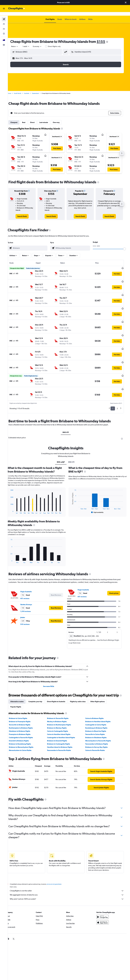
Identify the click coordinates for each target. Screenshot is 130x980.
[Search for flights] (4, 16)
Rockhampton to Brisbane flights (25, 709)
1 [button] (115, 389)
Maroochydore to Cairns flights (24, 731)
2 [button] (120, 389)
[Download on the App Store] (106, 903)
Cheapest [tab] (18, 119)
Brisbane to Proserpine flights (23, 702)
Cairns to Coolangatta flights (61, 712)
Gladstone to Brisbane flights (23, 712)
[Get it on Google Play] (106, 898)
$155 (105, 38)
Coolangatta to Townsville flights (25, 718)
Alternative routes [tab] (21, 682)
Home (13, 90)
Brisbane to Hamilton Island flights (101, 702)
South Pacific (21, 90)
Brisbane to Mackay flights (60, 709)
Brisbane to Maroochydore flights (25, 728)
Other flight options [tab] (101, 682)
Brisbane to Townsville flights (61, 699)
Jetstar (26, 598)
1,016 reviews (29, 592)
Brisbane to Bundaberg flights (24, 725)
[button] (126, 3)
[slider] (127, 245)
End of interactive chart (13, 493)
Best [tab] (27, 119)
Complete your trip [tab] (39, 682)
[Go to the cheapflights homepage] (17, 9)
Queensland (39, 90)
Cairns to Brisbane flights (97, 699)
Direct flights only (58, 43)
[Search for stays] (4, 20)
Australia (30, 90)
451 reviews (29, 579)
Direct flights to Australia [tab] (60, 682)
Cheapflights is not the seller (70, 872)
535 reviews (29, 605)
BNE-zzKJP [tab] (64, 443)
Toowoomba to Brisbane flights (100, 725)
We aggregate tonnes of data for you (70, 876)
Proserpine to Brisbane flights (23, 715)
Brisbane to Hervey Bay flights (99, 728)
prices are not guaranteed (58, 865)
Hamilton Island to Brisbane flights (63, 728)
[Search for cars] (4, 25)
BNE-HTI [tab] (69, 413)
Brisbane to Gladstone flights (99, 718)
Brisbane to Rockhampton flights (62, 706)
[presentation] (111, 38)
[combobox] (41, 43)
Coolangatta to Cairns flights (99, 706)
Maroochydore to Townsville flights (101, 722)
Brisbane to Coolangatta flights (62, 725)
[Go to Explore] (4, 30)
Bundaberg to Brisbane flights (99, 709)
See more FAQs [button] (52, 667)
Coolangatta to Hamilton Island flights (64, 718)
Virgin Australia (30, 573)
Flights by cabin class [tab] (82, 682)
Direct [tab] (36, 119)
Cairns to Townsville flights (98, 731)
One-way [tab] (60, 119)
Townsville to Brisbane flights (23, 706)
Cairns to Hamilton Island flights (62, 715)
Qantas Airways (30, 585)
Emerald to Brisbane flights (23, 722)
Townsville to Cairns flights (98, 715)
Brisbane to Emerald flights (60, 722)
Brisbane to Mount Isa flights (99, 712)
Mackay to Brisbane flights (60, 702)
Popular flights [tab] (19, 688)
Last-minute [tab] (47, 119)
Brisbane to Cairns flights (22, 699)
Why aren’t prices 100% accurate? (70, 880)
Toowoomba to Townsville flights (62, 731)
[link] (26, 213)
